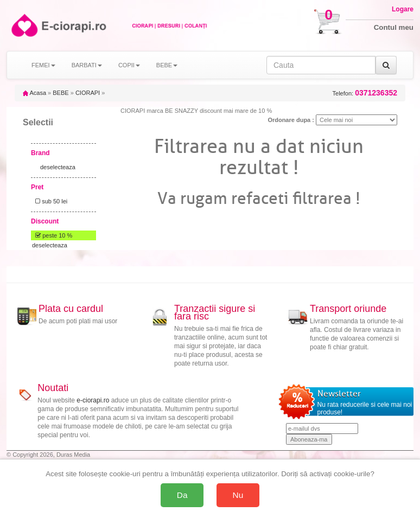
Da (182, 495)
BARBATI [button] (87, 65)
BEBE (61, 93)
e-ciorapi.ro (93, 400)
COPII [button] (129, 65)
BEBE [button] (167, 65)
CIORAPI (88, 93)
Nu (238, 495)
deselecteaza (58, 167)
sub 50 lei (50, 201)
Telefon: (365, 93)
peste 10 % (52, 235)
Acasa (34, 93)
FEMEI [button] (43, 65)
